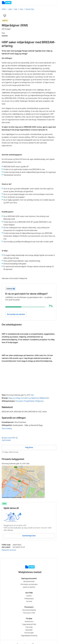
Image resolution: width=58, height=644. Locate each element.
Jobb (10, 9)
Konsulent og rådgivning (30, 398)
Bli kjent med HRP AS (10, 438)
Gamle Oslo (30, 9)
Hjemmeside (6, 440)
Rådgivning (39, 401)
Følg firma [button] (29, 447)
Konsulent (19, 401)
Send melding (7, 429)
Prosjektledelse (29, 401)
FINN (4, 9)
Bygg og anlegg (14, 398)
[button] (5, 16)
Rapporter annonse (9, 550)
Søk (16, 9)
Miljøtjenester (44, 398)
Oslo (21, 9)
